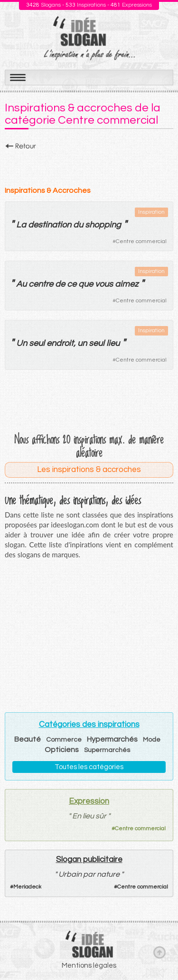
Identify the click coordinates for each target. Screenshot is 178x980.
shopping (103, 225)
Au (21, 284)
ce (72, 284)
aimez (126, 284)
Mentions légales (89, 966)
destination (50, 225)
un (82, 343)
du (78, 225)
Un (22, 343)
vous (104, 284)
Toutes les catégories (89, 767)
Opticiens (62, 750)
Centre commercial (141, 241)
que (86, 284)
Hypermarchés (112, 739)
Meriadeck (27, 887)
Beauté (28, 739)
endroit (60, 343)
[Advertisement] (89, 165)
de (60, 284)
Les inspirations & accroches (89, 470)
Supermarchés (107, 750)
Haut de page (159, 952)
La (21, 225)
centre (41, 284)
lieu (113, 343)
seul (37, 343)
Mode (152, 740)
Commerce (64, 740)
